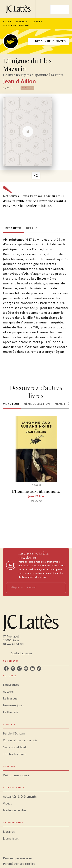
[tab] (13, 228)
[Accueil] (19, 9)
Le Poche (37, 22)
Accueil (7, 22)
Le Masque (22, 22)
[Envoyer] (61, 588)
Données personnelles (18, 859)
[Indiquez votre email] (31, 588)
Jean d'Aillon (19, 82)
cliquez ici (41, 577)
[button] (48, 41)
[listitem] (6, 669)
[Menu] (60, 9)
